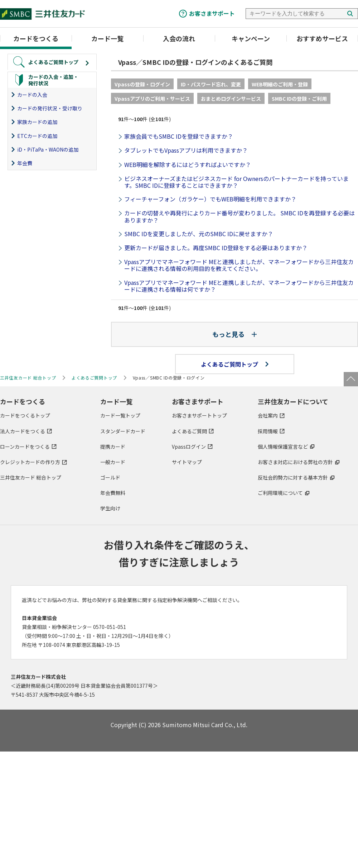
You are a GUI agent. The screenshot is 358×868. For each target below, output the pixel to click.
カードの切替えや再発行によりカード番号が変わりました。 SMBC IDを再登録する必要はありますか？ (240, 216)
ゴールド (110, 477)
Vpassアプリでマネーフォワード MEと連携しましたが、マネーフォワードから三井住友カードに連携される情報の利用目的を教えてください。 (239, 265)
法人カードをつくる (23, 431)
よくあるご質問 (189, 431)
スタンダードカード (123, 431)
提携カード (113, 447)
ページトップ (351, 379)
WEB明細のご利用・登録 (280, 84)
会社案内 (268, 415)
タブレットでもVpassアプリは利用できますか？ (186, 150)
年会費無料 (113, 493)
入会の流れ (179, 38)
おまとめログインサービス (231, 99)
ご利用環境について (280, 493)
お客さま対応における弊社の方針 (295, 462)
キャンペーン (251, 38)
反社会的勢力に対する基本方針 (293, 477)
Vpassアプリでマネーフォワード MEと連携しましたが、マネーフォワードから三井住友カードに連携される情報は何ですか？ (239, 286)
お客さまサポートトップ (199, 415)
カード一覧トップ (120, 415)
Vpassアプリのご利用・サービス (152, 99)
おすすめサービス (322, 38)
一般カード (113, 462)
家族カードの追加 (37, 122)
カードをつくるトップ (25, 415)
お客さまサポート (212, 13)
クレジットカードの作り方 (30, 462)
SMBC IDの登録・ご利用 (299, 99)
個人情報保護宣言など (283, 447)
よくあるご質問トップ (235, 364)
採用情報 (268, 431)
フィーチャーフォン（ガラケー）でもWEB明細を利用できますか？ (210, 199)
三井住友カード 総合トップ (31, 477)
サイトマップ (187, 462)
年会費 (25, 163)
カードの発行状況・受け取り (50, 108)
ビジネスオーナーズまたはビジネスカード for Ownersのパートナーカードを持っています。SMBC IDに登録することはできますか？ (236, 182)
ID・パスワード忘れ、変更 (211, 84)
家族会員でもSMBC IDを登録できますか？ (179, 136)
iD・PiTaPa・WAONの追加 (48, 149)
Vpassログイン (189, 447)
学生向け (110, 508)
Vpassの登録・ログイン (142, 84)
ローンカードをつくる (25, 447)
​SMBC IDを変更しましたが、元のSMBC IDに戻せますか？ (199, 234)
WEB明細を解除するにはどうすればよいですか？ (188, 164)
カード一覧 (107, 38)
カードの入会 (32, 95)
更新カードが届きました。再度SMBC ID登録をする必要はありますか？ (216, 248)
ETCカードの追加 (37, 136)
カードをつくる (36, 38)
